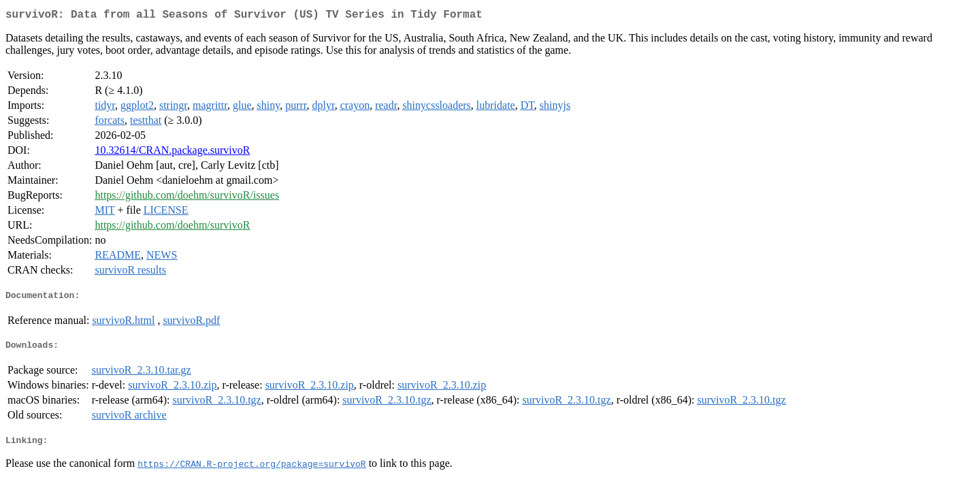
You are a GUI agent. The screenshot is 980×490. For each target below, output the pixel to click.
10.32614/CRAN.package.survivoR (172, 153)
